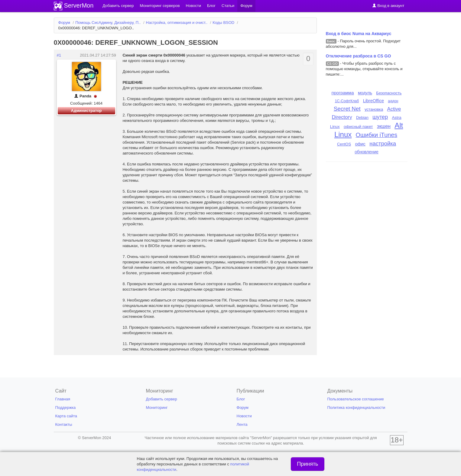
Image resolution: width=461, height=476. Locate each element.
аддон (393, 101)
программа (343, 93)
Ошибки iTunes (377, 135)
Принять (307, 464)
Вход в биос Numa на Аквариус (359, 34)
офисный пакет (358, 127)
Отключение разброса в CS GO (359, 56)
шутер (380, 117)
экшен (384, 126)
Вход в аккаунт (388, 6)
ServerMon (79, 5)
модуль (365, 93)
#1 (59, 55)
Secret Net (347, 109)
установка (374, 109)
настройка (383, 143)
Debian (362, 117)
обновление (367, 152)
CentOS (344, 144)
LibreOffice (373, 101)
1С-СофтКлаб (347, 101)
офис (360, 144)
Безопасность (389, 93)
